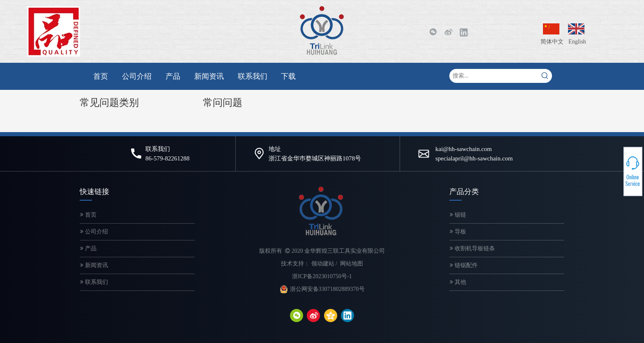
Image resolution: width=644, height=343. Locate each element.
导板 (458, 232)
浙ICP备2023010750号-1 (322, 276)
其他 (458, 282)
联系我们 (94, 282)
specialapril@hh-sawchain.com (474, 158)
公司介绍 (94, 232)
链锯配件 (464, 265)
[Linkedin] (464, 32)
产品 (88, 248)
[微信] (433, 32)
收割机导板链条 (472, 248)
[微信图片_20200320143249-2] (54, 31)
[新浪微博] (448, 32)
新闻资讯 (94, 265)
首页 (88, 215)
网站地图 (352, 264)
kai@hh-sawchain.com (464, 149)
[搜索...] (494, 76)
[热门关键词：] (545, 76)
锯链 (458, 215)
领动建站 (323, 264)
